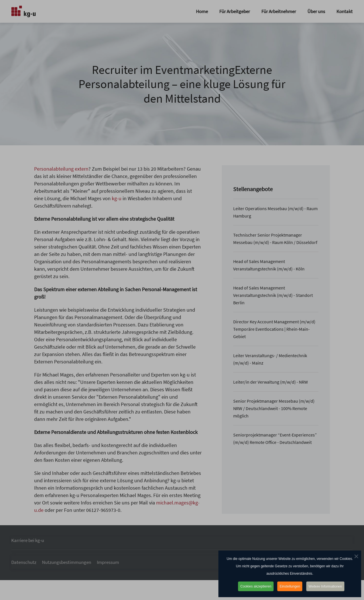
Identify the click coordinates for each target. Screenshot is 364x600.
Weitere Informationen (325, 586)
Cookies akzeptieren (256, 586)
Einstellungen (290, 586)
